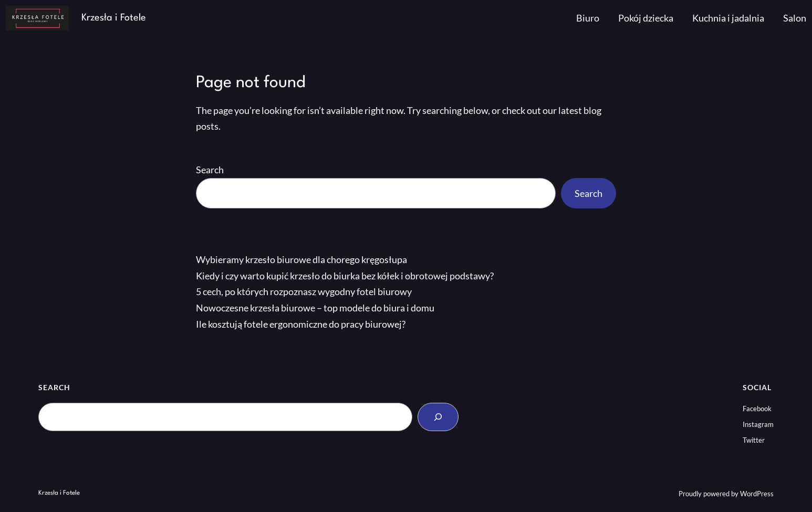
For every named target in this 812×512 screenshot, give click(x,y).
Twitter (754, 440)
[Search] (438, 417)
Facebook (757, 409)
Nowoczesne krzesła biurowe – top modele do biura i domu (315, 308)
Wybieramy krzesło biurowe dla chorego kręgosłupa (301, 259)
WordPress (757, 494)
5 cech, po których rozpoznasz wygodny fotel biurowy (304, 291)
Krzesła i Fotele (114, 18)
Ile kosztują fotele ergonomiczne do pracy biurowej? (301, 324)
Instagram (758, 424)
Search (210, 170)
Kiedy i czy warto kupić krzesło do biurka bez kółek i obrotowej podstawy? (345, 276)
